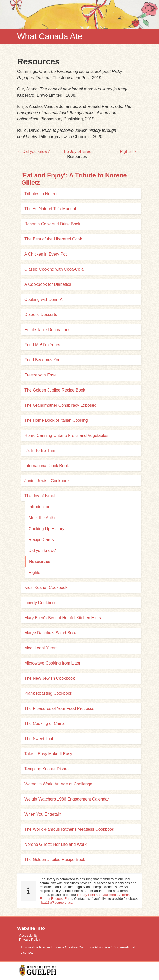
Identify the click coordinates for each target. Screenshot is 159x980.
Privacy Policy (30, 939)
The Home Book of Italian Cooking (56, 420)
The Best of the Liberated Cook (53, 239)
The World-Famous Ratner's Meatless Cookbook (69, 829)
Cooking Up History (47, 529)
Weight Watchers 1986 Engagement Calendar (67, 799)
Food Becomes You (42, 360)
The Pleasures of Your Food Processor (60, 708)
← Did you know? (33, 151)
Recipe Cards (41, 540)
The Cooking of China (45, 724)
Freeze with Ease (41, 375)
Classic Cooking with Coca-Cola (54, 269)
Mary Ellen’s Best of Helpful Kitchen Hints (63, 618)
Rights (34, 572)
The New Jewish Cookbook (50, 678)
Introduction (39, 507)
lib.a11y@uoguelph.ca (56, 903)
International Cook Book (47, 466)
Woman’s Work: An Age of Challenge (58, 784)
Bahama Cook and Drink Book (52, 224)
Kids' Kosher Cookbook (46, 588)
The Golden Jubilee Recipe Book (55, 390)
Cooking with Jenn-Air (45, 299)
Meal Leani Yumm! (42, 648)
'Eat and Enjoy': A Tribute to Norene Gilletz (74, 179)
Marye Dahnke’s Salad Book (51, 633)
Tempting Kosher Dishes (47, 769)
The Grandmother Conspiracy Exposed (60, 405)
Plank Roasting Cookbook (48, 693)
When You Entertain (43, 814)
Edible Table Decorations (47, 330)
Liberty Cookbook (41, 603)
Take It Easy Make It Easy (48, 754)
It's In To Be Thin (40, 451)
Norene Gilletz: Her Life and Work (55, 844)
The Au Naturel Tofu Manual (50, 209)
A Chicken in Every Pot (46, 254)
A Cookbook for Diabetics (48, 284)
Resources (40, 562)
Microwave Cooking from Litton (53, 663)
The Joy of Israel (77, 151)
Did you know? (42, 551)
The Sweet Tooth (40, 739)
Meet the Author (43, 518)
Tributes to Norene (42, 194)
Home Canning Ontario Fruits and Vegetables (66, 435)
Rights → (128, 151)
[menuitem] (79, 936)
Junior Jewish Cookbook (47, 481)
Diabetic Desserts (41, 315)
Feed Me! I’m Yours (42, 345)
